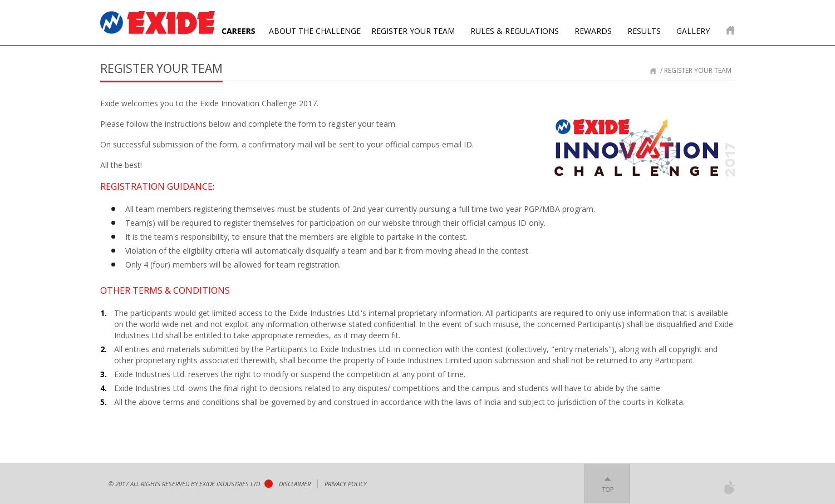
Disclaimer (295, 484)
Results (644, 31)
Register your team (413, 31)
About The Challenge (315, 31)
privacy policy (346, 484)
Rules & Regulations (515, 31)
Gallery (693, 31)
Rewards (593, 31)
